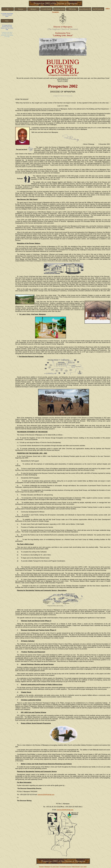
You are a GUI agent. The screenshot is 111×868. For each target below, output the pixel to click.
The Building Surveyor (65, 867)
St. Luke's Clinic (55, 867)
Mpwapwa (47, 867)
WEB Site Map (76, 867)
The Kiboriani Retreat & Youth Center (31, 357)
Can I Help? (84, 867)
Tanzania (41, 867)
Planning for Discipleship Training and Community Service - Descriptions (42, 590)
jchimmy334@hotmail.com (46, 795)
